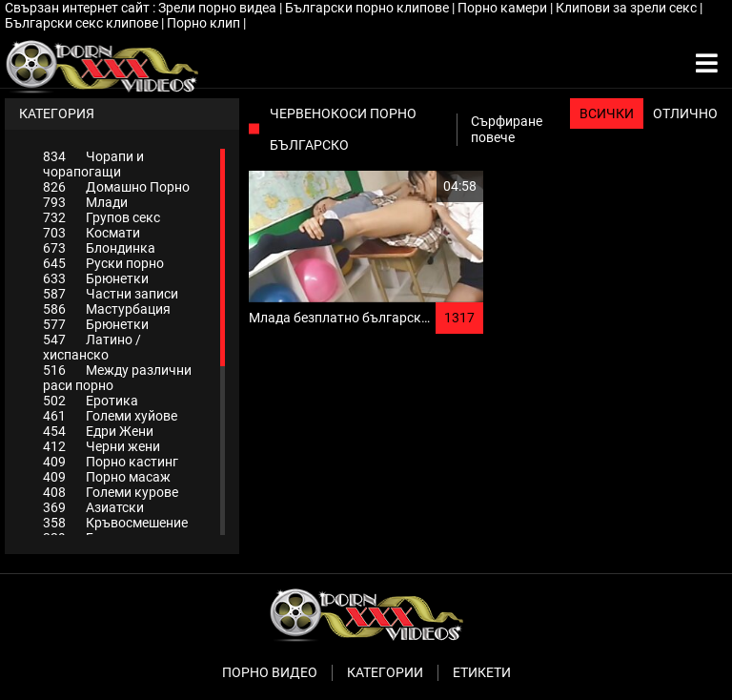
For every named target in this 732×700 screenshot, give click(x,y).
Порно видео (270, 672)
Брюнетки (96, 278)
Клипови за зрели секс (628, 8)
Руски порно (103, 263)
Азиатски (93, 507)
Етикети (482, 672)
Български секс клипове (83, 23)
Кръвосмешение (115, 523)
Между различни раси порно (117, 378)
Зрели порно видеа (219, 8)
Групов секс (102, 217)
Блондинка (99, 248)
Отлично (685, 113)
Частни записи (111, 294)
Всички (607, 113)
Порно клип (205, 23)
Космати (91, 233)
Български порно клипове (368, 8)
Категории (385, 672)
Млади (85, 202)
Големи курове (111, 492)
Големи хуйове (110, 416)
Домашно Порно (116, 187)
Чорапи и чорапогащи (93, 164)
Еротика (91, 401)
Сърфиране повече (507, 129)
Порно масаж (107, 477)
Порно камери (504, 8)
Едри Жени (98, 431)
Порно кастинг (111, 462)
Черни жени (102, 446)
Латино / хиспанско (92, 347)
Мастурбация (107, 309)
